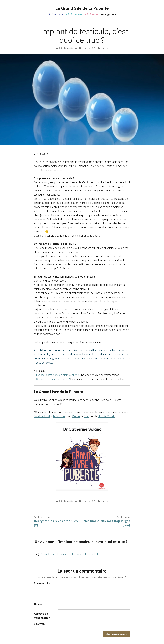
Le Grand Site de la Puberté (82, 8)
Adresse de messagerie (42, 616)
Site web (39, 624)
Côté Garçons (56, 15)
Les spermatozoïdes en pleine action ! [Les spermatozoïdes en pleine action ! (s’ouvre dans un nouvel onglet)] (58, 375)
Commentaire (42, 583)
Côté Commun (75, 15)
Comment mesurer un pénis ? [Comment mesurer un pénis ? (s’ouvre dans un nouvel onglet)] (53, 379)
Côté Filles (92, 15)
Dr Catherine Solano (68, 48)
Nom (38, 604)
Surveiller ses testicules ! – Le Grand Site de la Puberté (72, 554)
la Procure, (59, 416)
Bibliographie (109, 15)
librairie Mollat (106, 416)
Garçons (104, 48)
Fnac (86, 416)
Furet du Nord (42, 416)
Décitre (76, 416)
